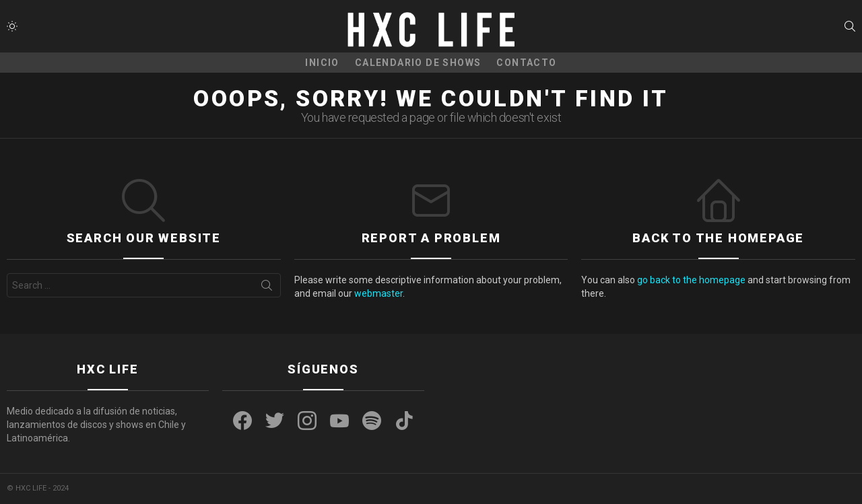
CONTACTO (526, 63)
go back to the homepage (691, 280)
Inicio (322, 63)
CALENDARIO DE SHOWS (418, 63)
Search (267, 288)
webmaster (378, 293)
